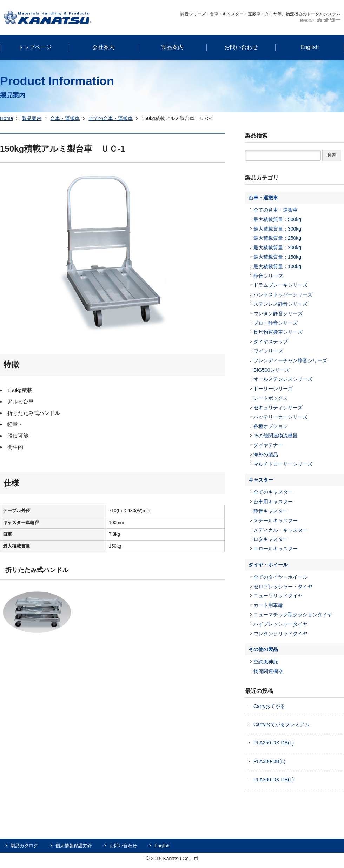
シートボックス (271, 398)
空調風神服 (266, 662)
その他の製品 (263, 649)
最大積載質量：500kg (277, 219)
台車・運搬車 (65, 118)
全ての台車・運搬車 (111, 118)
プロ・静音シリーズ (276, 323)
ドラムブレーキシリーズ (280, 285)
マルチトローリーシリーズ (283, 464)
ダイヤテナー (268, 445)
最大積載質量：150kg (277, 257)
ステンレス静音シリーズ (280, 304)
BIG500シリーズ (272, 370)
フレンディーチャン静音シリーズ (290, 360)
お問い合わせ (123, 846)
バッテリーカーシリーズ (280, 417)
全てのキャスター (273, 492)
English (162, 846)
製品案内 (32, 118)
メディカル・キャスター (280, 530)
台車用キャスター (273, 502)
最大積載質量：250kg (277, 238)
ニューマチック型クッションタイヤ (293, 615)
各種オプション (271, 426)
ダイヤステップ (271, 342)
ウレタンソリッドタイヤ (280, 634)
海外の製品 (266, 455)
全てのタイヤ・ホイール (280, 577)
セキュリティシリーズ (278, 408)
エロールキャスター (276, 549)
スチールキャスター (276, 521)
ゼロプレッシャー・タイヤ (283, 587)
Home (6, 118)
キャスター (261, 480)
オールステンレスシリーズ (283, 379)
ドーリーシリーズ (273, 389)
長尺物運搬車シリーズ (278, 332)
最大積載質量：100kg (277, 266)
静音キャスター (271, 511)
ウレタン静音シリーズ (278, 313)
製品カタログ (24, 846)
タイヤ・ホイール (268, 565)
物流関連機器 (268, 671)
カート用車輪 (268, 605)
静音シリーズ (268, 276)
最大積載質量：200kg (277, 247)
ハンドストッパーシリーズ (283, 294)
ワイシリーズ (268, 351)
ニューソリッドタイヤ (278, 596)
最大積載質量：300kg (277, 229)
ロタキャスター (271, 539)
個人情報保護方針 (74, 846)
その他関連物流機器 (276, 436)
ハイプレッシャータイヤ (280, 624)
